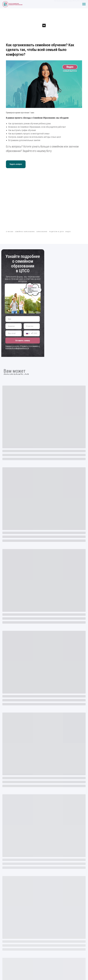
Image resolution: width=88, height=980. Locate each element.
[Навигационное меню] (84, 4)
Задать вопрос (16, 164)
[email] (14, 333)
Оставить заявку (23, 340)
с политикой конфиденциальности (23, 347)
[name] (23, 319)
